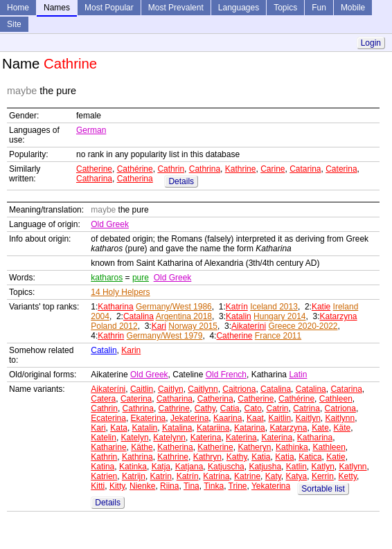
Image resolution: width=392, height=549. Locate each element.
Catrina (306, 408)
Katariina (213, 428)
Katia (261, 457)
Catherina (135, 179)
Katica (310, 457)
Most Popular (109, 8)
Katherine (215, 447)
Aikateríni (249, 326)
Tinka (214, 486)
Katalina (177, 428)
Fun (319, 8)
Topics (285, 8)
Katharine (108, 447)
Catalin (104, 350)
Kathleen (329, 447)
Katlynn (353, 467)
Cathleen (336, 399)
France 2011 (278, 336)
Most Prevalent (176, 8)
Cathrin (171, 169)
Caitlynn (203, 389)
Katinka (133, 467)
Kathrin (111, 336)
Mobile (353, 8)
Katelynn (169, 438)
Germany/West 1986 (174, 307)
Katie (321, 307)
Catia (230, 408)
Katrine (247, 476)
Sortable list (323, 489)
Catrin (278, 408)
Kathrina (137, 457)
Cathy (205, 408)
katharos (107, 278)
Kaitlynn (340, 418)
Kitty (117, 486)
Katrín (237, 307)
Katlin (296, 467)
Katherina (175, 447)
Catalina (139, 316)
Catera (103, 399)
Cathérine (135, 169)
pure (141, 278)
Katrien (104, 476)
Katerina (206, 438)
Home (18, 8)
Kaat (255, 418)
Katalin (239, 316)
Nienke (142, 486)
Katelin (104, 438)
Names (57, 8)
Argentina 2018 (184, 316)
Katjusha (265, 467)
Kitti (98, 486)
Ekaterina (149, 418)
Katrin (161, 476)
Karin (131, 350)
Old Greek (110, 224)
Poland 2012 (114, 326)
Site (14, 24)
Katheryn (254, 447)
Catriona (340, 408)
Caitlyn (171, 389)
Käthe (142, 447)
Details (181, 181)
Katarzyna (339, 316)
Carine (273, 169)
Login (371, 43)
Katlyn (322, 467)
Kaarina (228, 418)
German (91, 130)
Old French (226, 375)
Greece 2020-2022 (303, 326)
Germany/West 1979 (165, 336)
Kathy (237, 457)
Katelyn (135, 438)
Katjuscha (226, 467)
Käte (342, 428)
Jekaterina (189, 418)
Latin (298, 375)
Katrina (216, 476)
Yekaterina (271, 486)
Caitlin (142, 389)
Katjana (189, 467)
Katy (273, 476)
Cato (252, 408)
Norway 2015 (193, 326)
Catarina (305, 169)
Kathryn (207, 457)
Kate (320, 428)
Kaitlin (279, 418)
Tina (191, 486)
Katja (161, 467)
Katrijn (134, 476)
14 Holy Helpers (120, 292)
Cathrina (205, 169)
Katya (297, 476)
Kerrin (323, 476)
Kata (119, 428)
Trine (238, 486)
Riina (169, 486)
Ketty (348, 476)
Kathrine (241, 169)
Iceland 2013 (274, 307)
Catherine (94, 169)
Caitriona (239, 389)
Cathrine (174, 408)
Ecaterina (108, 418)
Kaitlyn (308, 418)
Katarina (250, 428)
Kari (159, 326)
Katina (103, 467)
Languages (239, 8)
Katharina (115, 307)
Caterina (341, 169)
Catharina (94, 179)
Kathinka (292, 447)
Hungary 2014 (279, 316)
